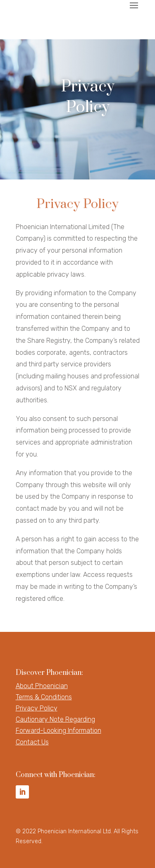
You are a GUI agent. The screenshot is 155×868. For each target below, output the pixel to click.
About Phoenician (42, 686)
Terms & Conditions (44, 697)
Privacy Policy (37, 708)
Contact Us (32, 742)
